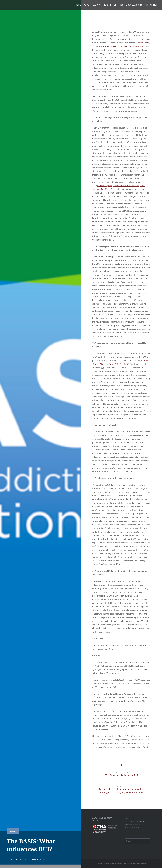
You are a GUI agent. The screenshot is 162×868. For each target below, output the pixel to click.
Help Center (151, 5)
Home (78, 5)
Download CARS (134, 5)
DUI (16, 831)
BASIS (11, 831)
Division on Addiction (136, 821)
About (87, 5)
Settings (119, 5)
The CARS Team (22, 860)
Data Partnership (102, 5)
